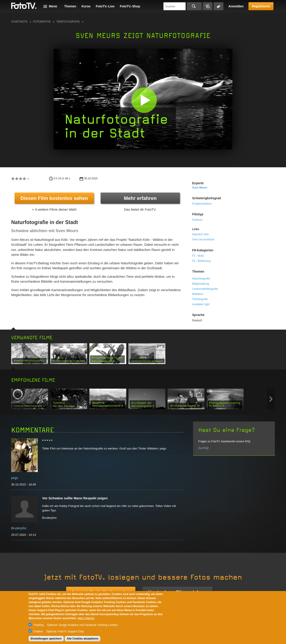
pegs (15, 478)
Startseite (19, 22)
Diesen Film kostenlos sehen (54, 198)
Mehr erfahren (140, 198)
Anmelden (236, 6)
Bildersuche (208, 6)
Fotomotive (42, 22)
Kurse (86, 6)
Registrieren (261, 6)
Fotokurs (197, 220)
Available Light (201, 304)
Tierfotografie (68, 22)
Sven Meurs (200, 188)
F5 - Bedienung (201, 261)
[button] (144, 100)
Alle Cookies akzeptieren (83, 639)
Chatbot (38, 631)
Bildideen (198, 294)
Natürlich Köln (201, 234)
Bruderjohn (19, 528)
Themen (70, 6)
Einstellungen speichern (46, 639)
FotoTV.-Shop (130, 6)
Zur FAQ (203, 448)
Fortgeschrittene (202, 204)
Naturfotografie (201, 279)
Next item (271, 399)
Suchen (194, 6)
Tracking (38, 625)
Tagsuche (219, 6)
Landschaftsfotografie (205, 289)
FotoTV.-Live (105, 6)
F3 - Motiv (198, 256)
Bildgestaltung (201, 284)
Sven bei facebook (203, 239)
